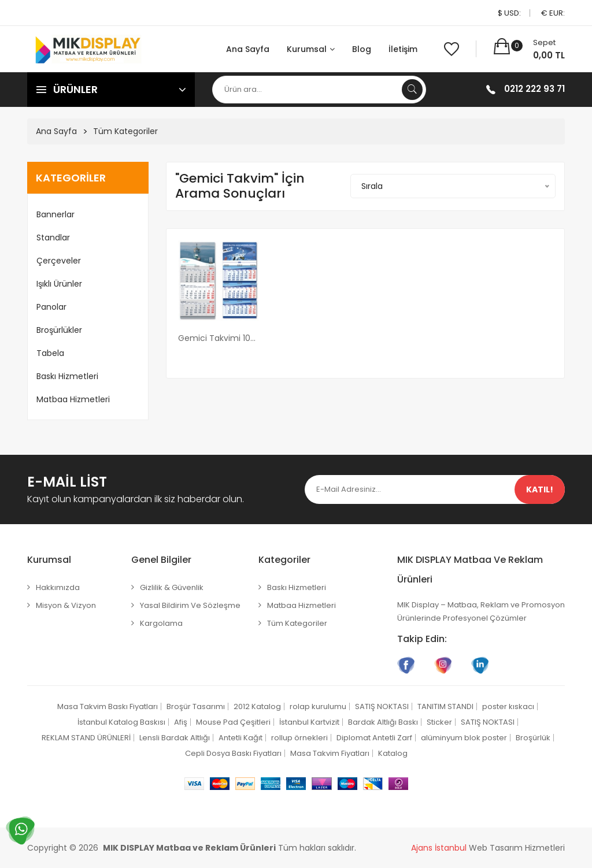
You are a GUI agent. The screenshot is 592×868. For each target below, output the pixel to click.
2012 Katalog (257, 706)
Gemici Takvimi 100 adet (219, 338)
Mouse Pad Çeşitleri (233, 722)
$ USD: (509, 13)
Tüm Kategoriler (125, 131)
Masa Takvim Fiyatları (330, 753)
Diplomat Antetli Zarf (374, 738)
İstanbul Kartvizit (309, 722)
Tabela (50, 353)
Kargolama (161, 623)
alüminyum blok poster (464, 738)
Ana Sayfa (248, 49)
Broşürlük (533, 738)
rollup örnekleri (299, 738)
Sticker (439, 722)
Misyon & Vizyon (66, 605)
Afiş (181, 722)
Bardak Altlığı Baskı (383, 722)
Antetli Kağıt (240, 738)
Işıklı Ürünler (59, 284)
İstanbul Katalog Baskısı (121, 722)
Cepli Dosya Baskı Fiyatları (233, 753)
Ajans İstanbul (439, 848)
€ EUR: (553, 13)
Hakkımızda (58, 587)
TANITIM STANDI (445, 706)
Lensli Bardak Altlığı (175, 738)
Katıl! (540, 489)
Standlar (53, 238)
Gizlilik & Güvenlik (172, 587)
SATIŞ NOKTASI (382, 706)
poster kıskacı (508, 706)
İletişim (403, 49)
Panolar (51, 307)
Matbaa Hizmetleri (73, 399)
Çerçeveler (59, 261)
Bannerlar (55, 214)
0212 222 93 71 (534, 89)
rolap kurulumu (318, 706)
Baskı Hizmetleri (67, 376)
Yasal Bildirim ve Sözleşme (190, 605)
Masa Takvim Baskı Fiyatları (108, 706)
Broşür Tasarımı (196, 706)
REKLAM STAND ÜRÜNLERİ (86, 738)
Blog (362, 49)
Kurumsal (311, 49)
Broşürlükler (59, 330)
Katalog (393, 753)
